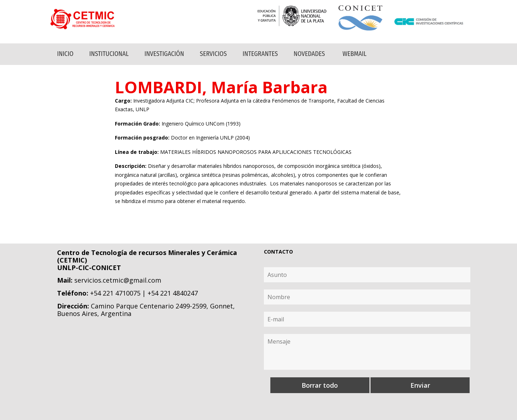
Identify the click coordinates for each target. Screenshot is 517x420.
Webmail (355, 54)
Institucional (109, 54)
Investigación (164, 54)
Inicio (65, 54)
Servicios (213, 54)
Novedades (309, 54)
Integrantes (260, 54)
